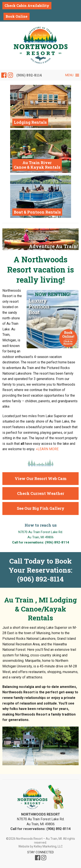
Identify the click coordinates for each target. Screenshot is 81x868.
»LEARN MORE (47, 449)
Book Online (17, 16)
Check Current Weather (41, 493)
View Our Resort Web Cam (41, 478)
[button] (69, 75)
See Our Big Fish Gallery (41, 508)
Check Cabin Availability (27, 6)
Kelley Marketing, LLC (48, 846)
